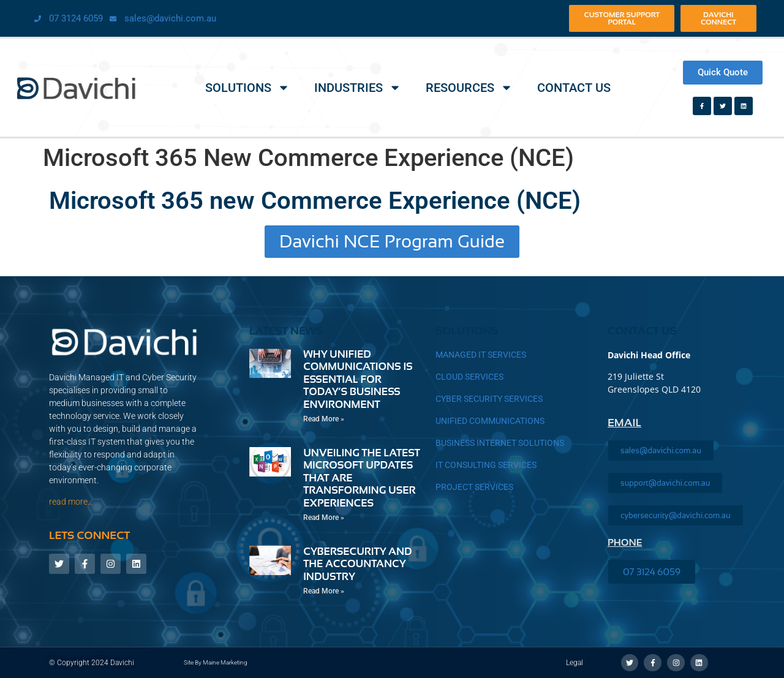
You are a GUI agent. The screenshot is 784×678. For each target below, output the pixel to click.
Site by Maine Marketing (216, 662)
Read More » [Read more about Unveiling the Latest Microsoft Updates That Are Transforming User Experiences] (324, 518)
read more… (71, 502)
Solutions (247, 88)
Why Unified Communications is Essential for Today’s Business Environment (358, 379)
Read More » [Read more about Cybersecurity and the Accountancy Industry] (324, 591)
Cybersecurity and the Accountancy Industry (357, 564)
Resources (469, 88)
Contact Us (574, 88)
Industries (358, 88)
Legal (575, 663)
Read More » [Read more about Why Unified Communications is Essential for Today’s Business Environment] (324, 419)
